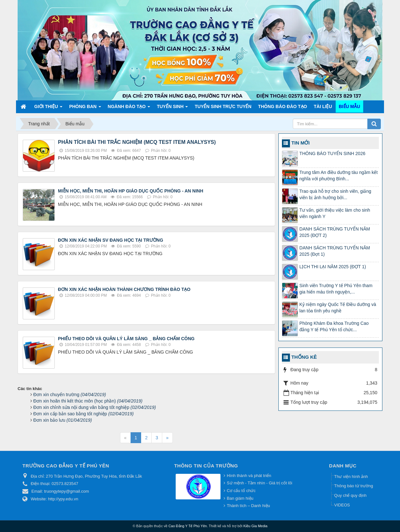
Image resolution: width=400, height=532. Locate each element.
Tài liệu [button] (323, 106)
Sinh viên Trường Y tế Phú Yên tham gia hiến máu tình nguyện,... (336, 289)
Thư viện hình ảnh (351, 477)
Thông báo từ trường (353, 486)
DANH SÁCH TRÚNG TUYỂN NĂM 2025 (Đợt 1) (335, 251)
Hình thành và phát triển (249, 476)
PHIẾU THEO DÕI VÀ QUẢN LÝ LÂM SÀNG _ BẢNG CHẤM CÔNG (126, 339)
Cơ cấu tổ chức (241, 491)
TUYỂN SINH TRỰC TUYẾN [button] (223, 106)
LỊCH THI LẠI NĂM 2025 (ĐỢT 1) (333, 267)
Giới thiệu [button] (48, 108)
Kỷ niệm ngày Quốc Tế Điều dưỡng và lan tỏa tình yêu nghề (338, 308)
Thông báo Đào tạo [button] (283, 106)
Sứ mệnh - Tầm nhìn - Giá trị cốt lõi (260, 483)
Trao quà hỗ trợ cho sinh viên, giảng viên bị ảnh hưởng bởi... (336, 194)
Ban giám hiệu (240, 498)
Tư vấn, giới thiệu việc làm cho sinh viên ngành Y (335, 213)
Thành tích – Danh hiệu (248, 506)
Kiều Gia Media (256, 526)
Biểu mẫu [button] (350, 106)
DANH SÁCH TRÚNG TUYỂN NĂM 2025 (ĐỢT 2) (335, 232)
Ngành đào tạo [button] (129, 108)
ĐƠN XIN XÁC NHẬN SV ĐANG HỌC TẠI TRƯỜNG (111, 240)
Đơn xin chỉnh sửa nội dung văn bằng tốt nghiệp (95, 407)
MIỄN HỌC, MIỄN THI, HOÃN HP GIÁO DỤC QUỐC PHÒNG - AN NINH (131, 191)
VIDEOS (342, 505)
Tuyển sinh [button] (172, 108)
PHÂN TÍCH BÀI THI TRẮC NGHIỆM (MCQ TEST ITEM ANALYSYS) (137, 142)
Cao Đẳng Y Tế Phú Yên (188, 526)
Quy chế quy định (350, 495)
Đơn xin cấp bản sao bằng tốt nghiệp (84, 414)
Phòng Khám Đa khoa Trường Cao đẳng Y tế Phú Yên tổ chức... (334, 326)
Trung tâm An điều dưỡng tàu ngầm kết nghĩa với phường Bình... (339, 176)
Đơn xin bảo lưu (63, 420)
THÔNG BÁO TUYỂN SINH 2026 (332, 153)
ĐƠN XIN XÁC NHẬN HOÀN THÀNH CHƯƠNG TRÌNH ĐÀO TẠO (124, 289)
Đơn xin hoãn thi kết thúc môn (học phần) (88, 401)
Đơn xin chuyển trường (70, 395)
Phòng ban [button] (85, 108)
